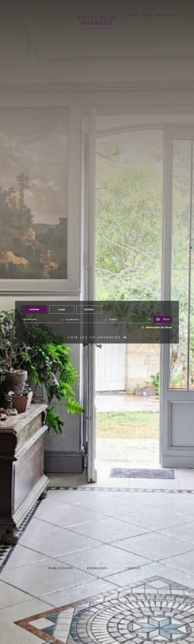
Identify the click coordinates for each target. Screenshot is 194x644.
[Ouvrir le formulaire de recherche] (163, 319)
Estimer (89, 309)
